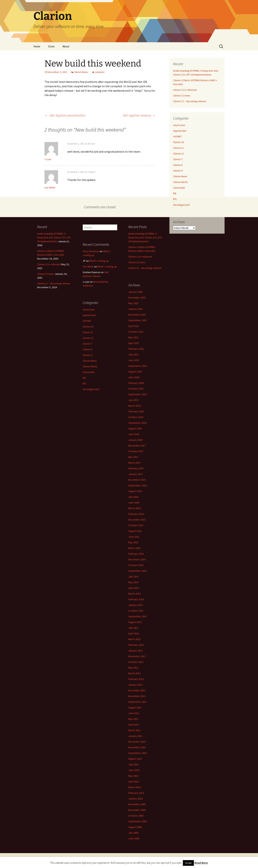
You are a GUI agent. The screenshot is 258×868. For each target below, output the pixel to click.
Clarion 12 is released (185, 90)
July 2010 (133, 764)
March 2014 (134, 594)
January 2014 (135, 605)
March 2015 (134, 548)
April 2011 (134, 725)
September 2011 (137, 702)
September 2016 (137, 485)
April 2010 (134, 781)
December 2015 (137, 520)
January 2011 (135, 736)
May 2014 (133, 582)
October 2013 (136, 611)
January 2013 (135, 651)
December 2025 (137, 298)
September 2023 (137, 320)
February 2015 (136, 554)
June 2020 (134, 377)
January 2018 (135, 440)
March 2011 (134, 730)
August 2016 (135, 491)
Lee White (50, 188)
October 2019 (136, 389)
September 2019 (137, 394)
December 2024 (137, 315)
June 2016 (134, 503)
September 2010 (137, 753)
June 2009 (134, 838)
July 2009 (133, 833)
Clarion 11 (178, 148)
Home (37, 46)
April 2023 (134, 326)
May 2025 (133, 303)
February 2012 (136, 679)
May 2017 (133, 457)
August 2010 (135, 759)
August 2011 (135, 707)
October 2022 (136, 332)
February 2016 (136, 514)
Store (51, 46)
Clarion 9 (178, 171)
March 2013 (134, 639)
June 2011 (134, 713)
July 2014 (133, 577)
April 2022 (134, 343)
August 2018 (135, 428)
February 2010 (136, 793)
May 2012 (133, 668)
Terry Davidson (91, 251)
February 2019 (136, 411)
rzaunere (100, 72)
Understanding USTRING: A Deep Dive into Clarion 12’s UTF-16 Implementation (54, 237)
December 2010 (137, 742)
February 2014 (136, 599)
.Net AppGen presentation (65, 115)
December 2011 (137, 690)
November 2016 (137, 480)
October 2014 (136, 565)
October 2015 (136, 525)
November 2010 (137, 747)
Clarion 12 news (182, 96)
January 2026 (135, 292)
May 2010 (133, 776)
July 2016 (133, 497)
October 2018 (136, 417)
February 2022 (136, 349)
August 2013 (135, 622)
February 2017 (136, 468)
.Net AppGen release (139, 115)
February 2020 (136, 383)
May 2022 (133, 337)
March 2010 (134, 787)
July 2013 (133, 628)
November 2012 (137, 656)
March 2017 (134, 463)
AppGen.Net (180, 131)
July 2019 (133, 400)
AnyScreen (179, 125)
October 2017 (136, 451)
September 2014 (137, 571)
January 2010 (135, 799)
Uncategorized (181, 205)
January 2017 (135, 474)
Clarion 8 (178, 165)
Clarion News (81, 72)
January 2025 (135, 309)
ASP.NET (177, 136)
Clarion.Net (179, 188)
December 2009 (137, 804)
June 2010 (134, 770)
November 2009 (137, 810)
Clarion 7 (178, 159)
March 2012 (134, 673)
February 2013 (136, 645)
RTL (175, 199)
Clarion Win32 (180, 182)
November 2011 (137, 696)
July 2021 (133, 354)
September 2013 (137, 616)
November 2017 (137, 446)
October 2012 (136, 662)
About (66, 46)
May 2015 (133, 542)
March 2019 (134, 406)
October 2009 (136, 816)
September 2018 (137, 423)
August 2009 (135, 827)
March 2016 (134, 508)
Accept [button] (188, 863)
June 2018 (134, 434)
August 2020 (135, 372)
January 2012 (135, 685)
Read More (201, 863)
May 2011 (133, 719)
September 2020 (137, 366)
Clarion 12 (178, 154)
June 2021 (134, 360)
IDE (175, 193)
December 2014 (137, 559)
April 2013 (134, 633)
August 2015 (135, 531)
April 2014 (134, 588)
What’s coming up (99, 261)
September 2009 (137, 821)
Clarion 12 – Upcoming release (190, 101)
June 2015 (134, 537)
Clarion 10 (178, 142)
